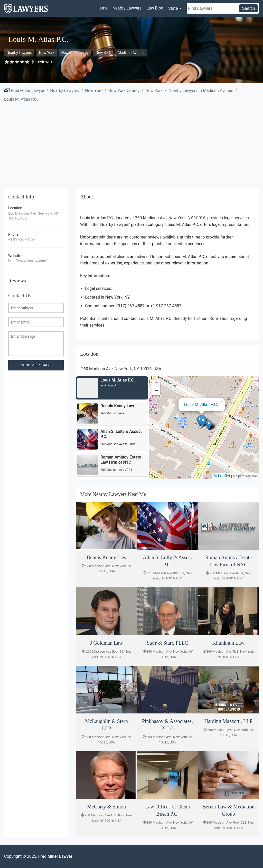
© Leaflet (222, 476)
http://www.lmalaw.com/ (28, 261)
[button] (203, 422)
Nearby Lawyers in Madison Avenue (201, 90)
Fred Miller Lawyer (28, 90)
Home (102, 8)
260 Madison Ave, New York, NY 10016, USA (34, 216)
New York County (75, 53)
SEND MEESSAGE (36, 365)
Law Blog (155, 8)
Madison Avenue (131, 53)
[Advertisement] (131, 142)
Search (248, 8)
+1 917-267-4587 (22, 240)
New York (47, 53)
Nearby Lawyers (127, 8)
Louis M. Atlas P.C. (21, 99)
